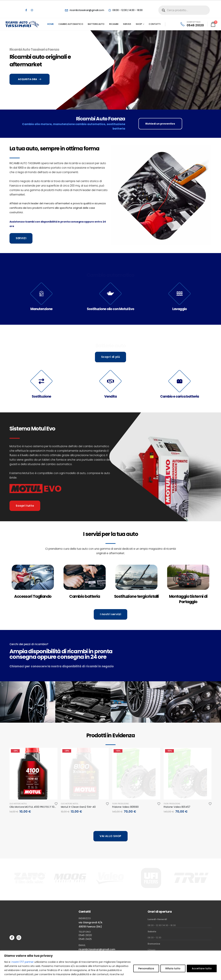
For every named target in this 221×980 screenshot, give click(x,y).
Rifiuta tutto (173, 968)
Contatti (155, 24)
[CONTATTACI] (192, 24)
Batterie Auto (96, 24)
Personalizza (146, 968)
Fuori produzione (120, 804)
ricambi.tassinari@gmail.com (97, 949)
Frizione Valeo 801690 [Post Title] (125, 807)
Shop (139, 24)
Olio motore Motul (18, 804)
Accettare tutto (202, 968)
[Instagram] (32, 10)
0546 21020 (85, 935)
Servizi (127, 24)
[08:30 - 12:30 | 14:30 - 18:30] (125, 10)
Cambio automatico (71, 24)
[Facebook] (26, 10)
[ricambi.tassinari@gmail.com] (84, 10)
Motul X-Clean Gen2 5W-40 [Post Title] (78, 807)
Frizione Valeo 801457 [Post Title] (177, 807)
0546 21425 (85, 939)
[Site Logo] (22, 24)
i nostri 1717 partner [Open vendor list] (22, 962)
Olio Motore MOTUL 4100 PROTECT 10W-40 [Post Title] (35, 807)
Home (50, 24)
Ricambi (114, 24)
